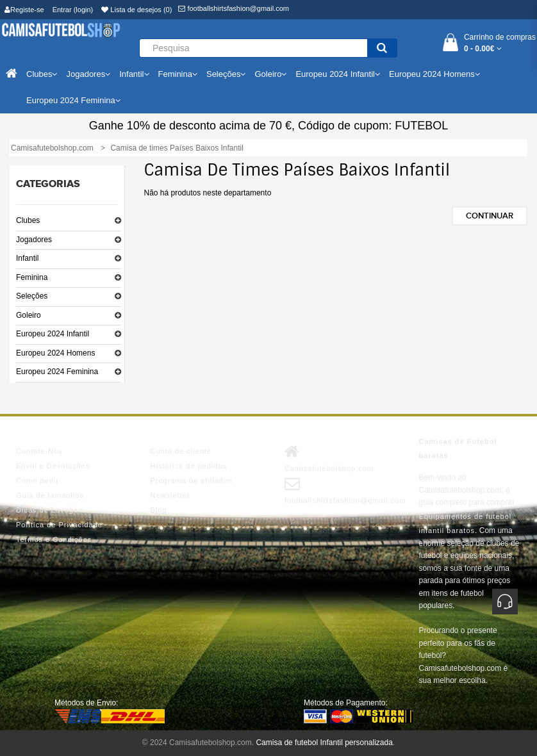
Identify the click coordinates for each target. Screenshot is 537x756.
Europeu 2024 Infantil (53, 334)
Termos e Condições (54, 539)
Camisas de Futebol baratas (458, 448)
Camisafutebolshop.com (329, 458)
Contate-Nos (39, 451)
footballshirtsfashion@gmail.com (234, 8)
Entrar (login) (73, 10)
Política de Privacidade (59, 525)
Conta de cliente (181, 451)
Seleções (32, 296)
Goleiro (29, 315)
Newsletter (170, 495)
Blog (159, 510)
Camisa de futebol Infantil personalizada (324, 743)
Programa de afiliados (192, 481)
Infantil (27, 258)
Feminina (32, 277)
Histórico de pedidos (189, 466)
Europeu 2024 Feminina (57, 372)
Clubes (28, 220)
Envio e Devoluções (53, 466)
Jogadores (34, 240)
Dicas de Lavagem (50, 510)
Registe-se (24, 10)
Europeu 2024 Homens (55, 353)
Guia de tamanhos (50, 495)
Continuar (490, 216)
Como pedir (37, 481)
